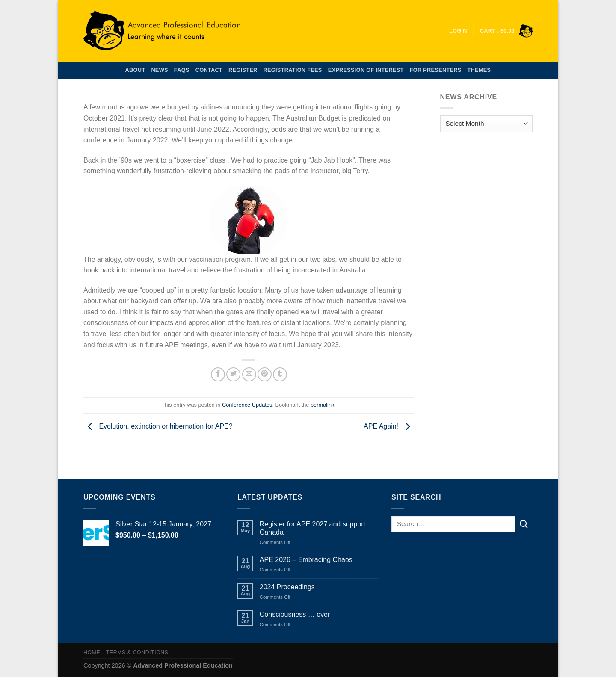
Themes (479, 70)
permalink (322, 405)
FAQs (182, 70)
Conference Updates (247, 405)
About (135, 70)
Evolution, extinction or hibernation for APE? (158, 426)
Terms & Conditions (137, 653)
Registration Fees (293, 70)
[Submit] (524, 524)
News (159, 70)
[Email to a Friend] (249, 374)
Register (243, 70)
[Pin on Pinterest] (265, 374)
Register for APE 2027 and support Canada (312, 528)
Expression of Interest (366, 70)
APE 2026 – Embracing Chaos (306, 560)
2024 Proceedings (287, 587)
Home (92, 653)
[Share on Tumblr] (280, 374)
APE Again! (389, 426)
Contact (209, 70)
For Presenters (436, 70)
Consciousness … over (295, 614)
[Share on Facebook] (218, 374)
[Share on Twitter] (233, 374)
